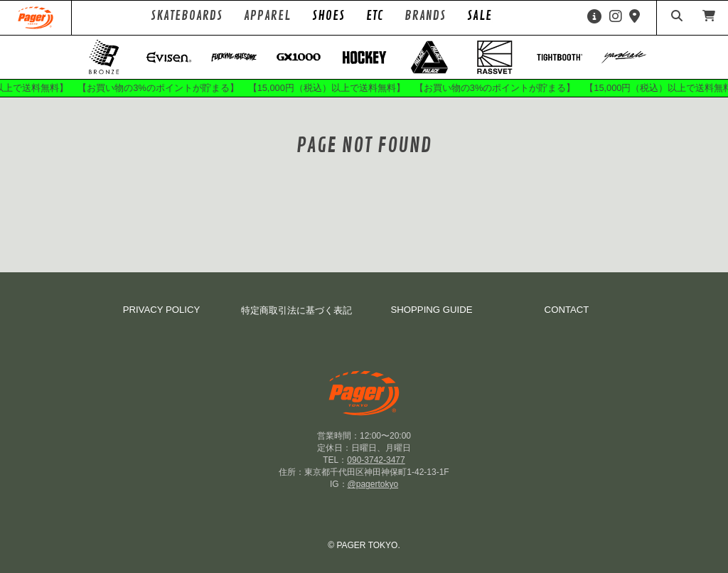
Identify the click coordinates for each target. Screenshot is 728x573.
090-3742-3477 (376, 460)
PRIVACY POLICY (162, 310)
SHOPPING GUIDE (431, 310)
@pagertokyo (373, 484)
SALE (480, 16)
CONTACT (567, 310)
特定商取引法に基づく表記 (296, 310)
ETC (375, 16)
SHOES (328, 16)
